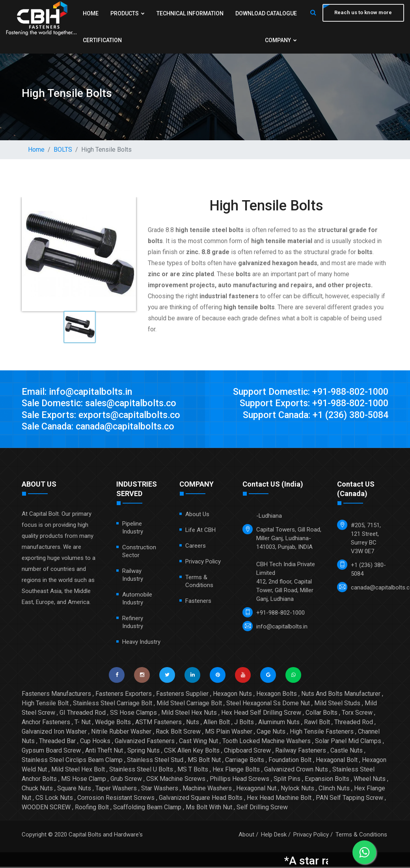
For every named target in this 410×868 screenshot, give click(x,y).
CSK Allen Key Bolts (192, 752)
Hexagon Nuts (232, 695)
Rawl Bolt (317, 723)
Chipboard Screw (247, 752)
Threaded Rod (354, 723)
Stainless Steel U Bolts (141, 770)
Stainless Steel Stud (155, 761)
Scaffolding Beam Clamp (147, 808)
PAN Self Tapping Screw (349, 799)
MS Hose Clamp (84, 780)
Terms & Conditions (361, 836)
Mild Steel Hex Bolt (78, 770)
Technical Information (262, 13)
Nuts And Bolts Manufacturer (341, 695)
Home (91, 13)
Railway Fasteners (301, 752)
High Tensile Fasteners (322, 733)
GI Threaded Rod (83, 714)
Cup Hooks (95, 742)
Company (279, 40)
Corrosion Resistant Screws (116, 799)
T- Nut (83, 723)
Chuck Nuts (37, 789)
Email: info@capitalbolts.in (78, 392)
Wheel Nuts (370, 780)
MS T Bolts (193, 770)
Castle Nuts (347, 752)
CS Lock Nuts (54, 799)
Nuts (193, 723)
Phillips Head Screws (239, 780)
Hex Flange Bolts (236, 770)
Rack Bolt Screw (178, 733)
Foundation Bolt (290, 761)
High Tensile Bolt (45, 704)
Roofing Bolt (92, 808)
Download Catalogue (114, 40)
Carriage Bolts (245, 761)
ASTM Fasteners (158, 723)
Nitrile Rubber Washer (121, 733)
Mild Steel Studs (337, 704)
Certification (204, 40)
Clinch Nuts (334, 789)
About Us (197, 515)
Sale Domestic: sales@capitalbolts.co (102, 404)
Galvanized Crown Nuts (296, 770)
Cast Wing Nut (198, 742)
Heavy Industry (141, 643)
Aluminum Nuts (279, 723)
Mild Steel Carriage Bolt (189, 704)
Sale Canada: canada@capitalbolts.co (102, 427)
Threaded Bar (57, 742)
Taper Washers (116, 789)
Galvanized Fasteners (145, 742)
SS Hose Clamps (133, 714)
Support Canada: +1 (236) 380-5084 (312, 416)
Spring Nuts (143, 752)
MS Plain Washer (229, 733)
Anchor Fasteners (46, 723)
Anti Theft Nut (104, 752)
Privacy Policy (203, 563)
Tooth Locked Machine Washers (266, 742)
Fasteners (198, 602)
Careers (196, 547)
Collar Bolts (321, 714)
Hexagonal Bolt (337, 761)
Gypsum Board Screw (51, 752)
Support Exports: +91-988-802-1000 (311, 404)
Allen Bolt (217, 723)
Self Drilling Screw (262, 808)
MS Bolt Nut (204, 761)
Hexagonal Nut (256, 789)
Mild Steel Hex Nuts (189, 714)
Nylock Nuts (297, 789)
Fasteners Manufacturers (56, 695)
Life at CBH (200, 531)
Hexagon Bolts (277, 695)
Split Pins (287, 780)
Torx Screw (357, 714)
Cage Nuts (271, 733)
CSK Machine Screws (176, 780)
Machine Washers (207, 789)
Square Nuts (74, 789)
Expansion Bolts (327, 780)
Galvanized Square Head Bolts (201, 799)
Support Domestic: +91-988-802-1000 (307, 392)
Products (163, 13)
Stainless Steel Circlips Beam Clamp (72, 761)
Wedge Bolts (113, 723)
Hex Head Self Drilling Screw (261, 714)
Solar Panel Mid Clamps (348, 742)
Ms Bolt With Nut (209, 808)
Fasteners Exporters (124, 695)
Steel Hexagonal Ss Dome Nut (268, 704)
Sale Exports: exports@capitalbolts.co (103, 416)
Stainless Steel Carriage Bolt (113, 704)
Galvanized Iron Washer (54, 733)
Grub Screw (126, 780)
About (246, 836)
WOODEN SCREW (46, 808)
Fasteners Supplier (182, 695)
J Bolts (244, 723)
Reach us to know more (363, 13)
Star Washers (160, 789)
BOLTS (63, 150)
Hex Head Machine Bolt (279, 799)
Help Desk (274, 836)
